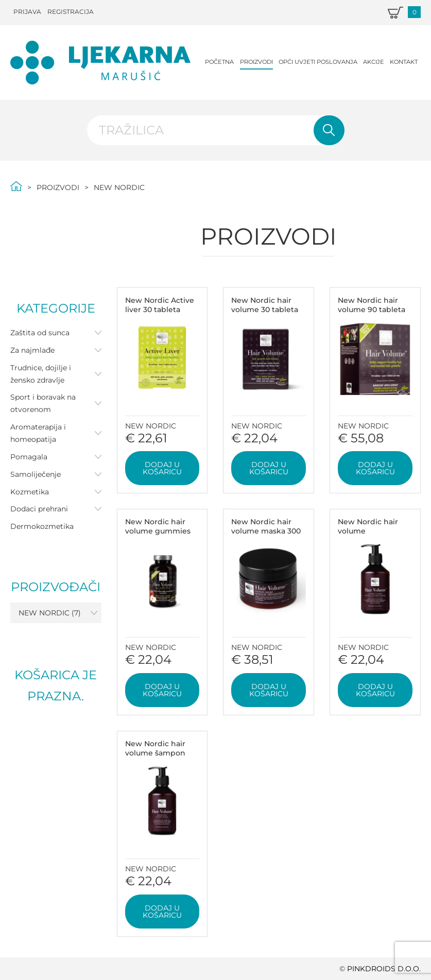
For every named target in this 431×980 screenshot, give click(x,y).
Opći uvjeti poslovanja (318, 62)
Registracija (71, 12)
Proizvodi (256, 62)
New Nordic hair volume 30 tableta (265, 305)
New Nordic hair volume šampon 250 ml (155, 753)
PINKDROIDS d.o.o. (384, 969)
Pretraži (329, 130)
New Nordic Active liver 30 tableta (160, 305)
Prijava (27, 12)
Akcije (374, 62)
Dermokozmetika (42, 526)
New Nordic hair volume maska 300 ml (266, 531)
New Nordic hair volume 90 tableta (372, 305)
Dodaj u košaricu (162, 468)
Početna (219, 62)
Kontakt (404, 62)
